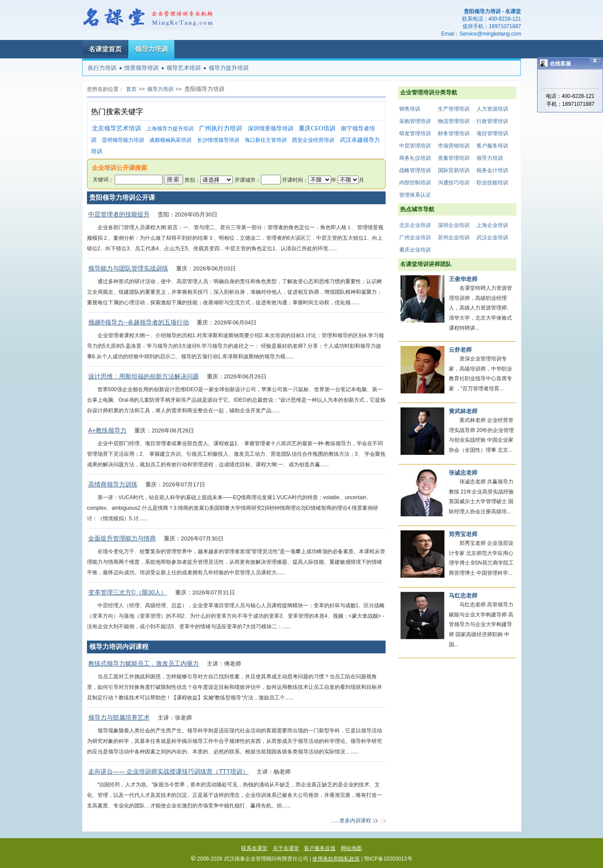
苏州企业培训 (454, 238)
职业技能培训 (492, 183)
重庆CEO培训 (317, 128)
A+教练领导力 (108, 430)
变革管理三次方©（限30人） (128, 592)
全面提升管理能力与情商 (122, 538)
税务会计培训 (492, 170)
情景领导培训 (141, 68)
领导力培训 (151, 49)
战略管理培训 (415, 170)
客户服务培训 (492, 146)
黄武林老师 (463, 411)
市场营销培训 (454, 146)
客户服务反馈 (320, 848)
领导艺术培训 (184, 68)
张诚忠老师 (463, 473)
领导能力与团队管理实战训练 (128, 268)
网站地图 (351, 848)
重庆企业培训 (415, 250)
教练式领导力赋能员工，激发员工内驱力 (144, 663)
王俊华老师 (463, 279)
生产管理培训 (454, 109)
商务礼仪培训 (415, 158)
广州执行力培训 (220, 128)
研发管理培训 (415, 133)
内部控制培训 (415, 183)
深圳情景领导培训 (271, 128)
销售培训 (410, 109)
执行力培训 (102, 68)
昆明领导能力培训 (123, 140)
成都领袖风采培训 (170, 140)
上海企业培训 (492, 225)
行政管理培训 (492, 121)
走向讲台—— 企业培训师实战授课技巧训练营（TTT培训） (169, 771)
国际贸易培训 (454, 170)
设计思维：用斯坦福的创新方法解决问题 (144, 376)
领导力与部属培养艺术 (119, 717)
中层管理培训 (415, 146)
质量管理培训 (454, 158)
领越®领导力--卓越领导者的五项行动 (139, 322)
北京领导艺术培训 (116, 128)
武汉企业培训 (492, 238)
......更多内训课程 (351, 821)
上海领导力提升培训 (170, 129)
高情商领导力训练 (113, 484)
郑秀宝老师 (463, 534)
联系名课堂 (254, 848)
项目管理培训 (492, 133)
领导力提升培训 (229, 68)
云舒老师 (460, 350)
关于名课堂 (286, 848)
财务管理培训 (454, 133)
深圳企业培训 (454, 225)
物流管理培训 (454, 121)
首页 (131, 89)
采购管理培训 (415, 121)
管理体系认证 (415, 195)
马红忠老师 (463, 596)
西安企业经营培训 (313, 140)
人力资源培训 (492, 109)
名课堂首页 (105, 49)
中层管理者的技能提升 (119, 214)
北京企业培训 (415, 225)
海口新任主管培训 (266, 140)
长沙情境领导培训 (218, 140)
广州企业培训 (415, 238)
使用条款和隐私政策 (336, 859)
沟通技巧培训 (454, 183)
